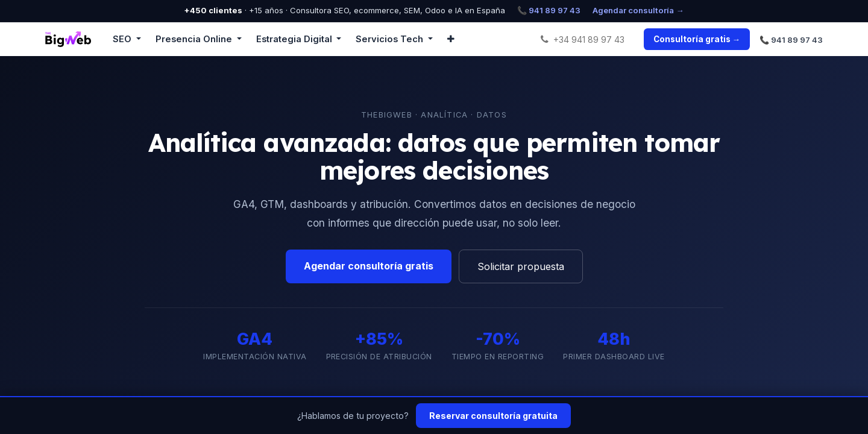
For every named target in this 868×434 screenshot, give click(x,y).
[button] (451, 39)
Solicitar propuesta (521, 266)
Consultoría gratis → (697, 39)
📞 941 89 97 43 (549, 10)
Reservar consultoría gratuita (493, 416)
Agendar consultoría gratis (369, 266)
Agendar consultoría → (638, 10)
